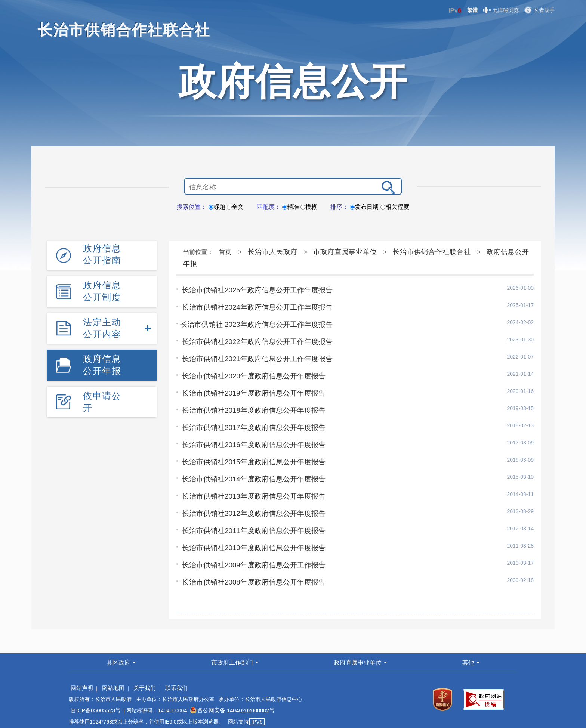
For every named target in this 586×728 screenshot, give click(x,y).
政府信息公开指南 (102, 254)
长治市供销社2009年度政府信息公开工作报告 (250, 559)
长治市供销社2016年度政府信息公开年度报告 (250, 441)
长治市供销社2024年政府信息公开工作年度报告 (253, 307)
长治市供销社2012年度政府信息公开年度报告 (250, 508)
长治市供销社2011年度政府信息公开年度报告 (250, 525)
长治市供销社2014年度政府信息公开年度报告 (250, 475)
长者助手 (539, 10)
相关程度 (395, 207)
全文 (235, 207)
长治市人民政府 (273, 252)
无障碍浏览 (501, 10)
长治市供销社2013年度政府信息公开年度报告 (250, 492)
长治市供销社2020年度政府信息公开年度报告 (250, 374)
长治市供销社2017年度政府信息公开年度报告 (250, 424)
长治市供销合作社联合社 (432, 252)
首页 (225, 252)
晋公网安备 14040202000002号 (228, 704)
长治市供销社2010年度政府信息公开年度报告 (250, 542)
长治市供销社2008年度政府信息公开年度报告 (250, 576)
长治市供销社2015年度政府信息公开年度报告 (250, 458)
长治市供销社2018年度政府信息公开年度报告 (250, 408)
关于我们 (141, 681)
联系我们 (171, 681)
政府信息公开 (293, 81)
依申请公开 (102, 399)
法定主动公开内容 (102, 327)
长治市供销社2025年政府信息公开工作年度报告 (253, 290)
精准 (291, 207)
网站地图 (111, 681)
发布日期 (364, 207)
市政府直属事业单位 (345, 252)
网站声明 (81, 681)
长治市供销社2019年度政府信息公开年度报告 (250, 391)
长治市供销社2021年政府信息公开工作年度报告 (253, 357)
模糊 (309, 207)
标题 (217, 207)
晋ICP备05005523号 (95, 704)
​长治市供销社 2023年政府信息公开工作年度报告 (252, 323)
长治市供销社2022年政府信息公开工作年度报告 (253, 340)
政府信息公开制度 (102, 290)
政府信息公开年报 (102, 363)
